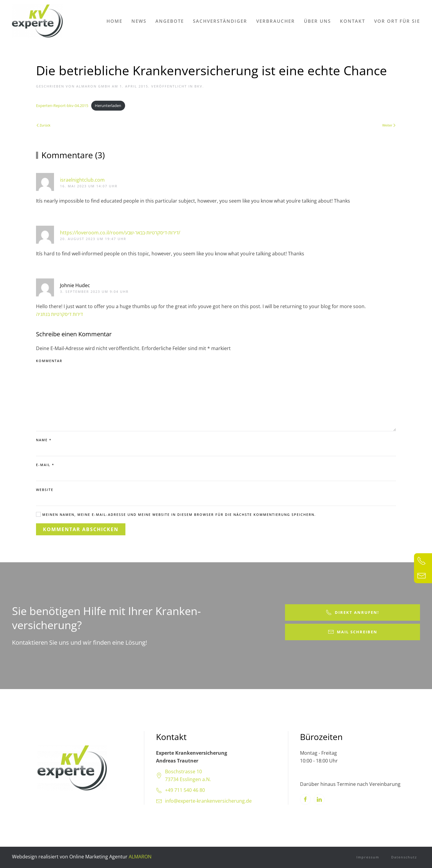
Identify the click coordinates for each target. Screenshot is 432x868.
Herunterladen (108, 106)
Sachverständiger (220, 21)
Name (44, 440)
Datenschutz (404, 857)
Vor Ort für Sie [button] (397, 21)
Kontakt (352, 21)
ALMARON (140, 857)
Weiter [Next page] (389, 125)
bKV (198, 86)
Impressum (368, 857)
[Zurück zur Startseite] (37, 21)
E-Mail (45, 465)
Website (45, 490)
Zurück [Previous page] (43, 125)
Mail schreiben (353, 632)
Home (114, 21)
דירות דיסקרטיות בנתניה (59, 314)
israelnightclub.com (82, 180)
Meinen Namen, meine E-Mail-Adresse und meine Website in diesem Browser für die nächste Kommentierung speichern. (176, 514)
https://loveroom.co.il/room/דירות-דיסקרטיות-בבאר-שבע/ (120, 233)
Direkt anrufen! (352, 613)
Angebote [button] (170, 21)
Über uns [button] (317, 21)
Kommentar (49, 361)
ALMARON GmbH (93, 86)
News (139, 21)
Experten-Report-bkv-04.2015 (62, 106)
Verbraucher (276, 21)
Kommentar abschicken (81, 529)
